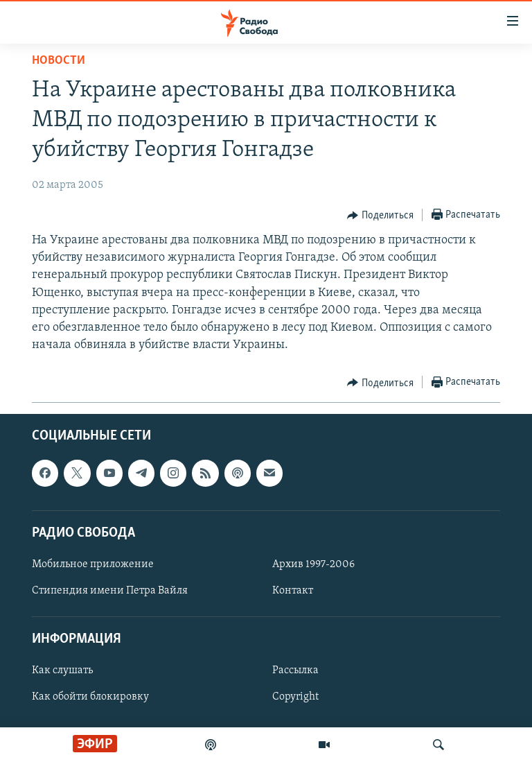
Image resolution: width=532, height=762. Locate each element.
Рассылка (295, 671)
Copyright (295, 698)
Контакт (293, 591)
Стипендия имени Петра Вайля (110, 591)
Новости (59, 61)
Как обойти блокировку (90, 698)
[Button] (380, 216)
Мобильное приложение (93, 564)
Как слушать (62, 671)
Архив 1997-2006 (313, 564)
